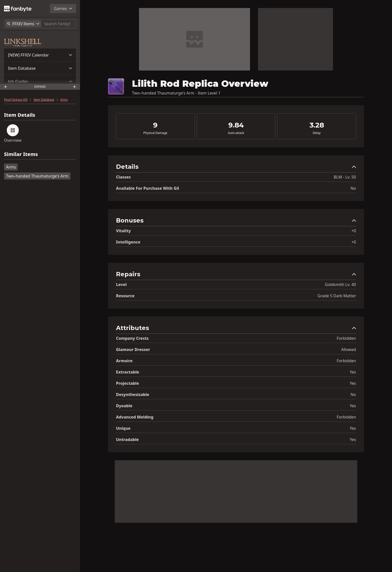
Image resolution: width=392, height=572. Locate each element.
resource (125, 296)
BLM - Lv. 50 (345, 177)
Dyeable (124, 406)
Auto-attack (236, 133)
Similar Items (21, 154)
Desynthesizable (133, 394)
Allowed (349, 349)
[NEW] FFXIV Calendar (28, 55)
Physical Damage (155, 133)
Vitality (123, 231)
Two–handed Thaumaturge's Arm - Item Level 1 (176, 93)
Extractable (128, 372)
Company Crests (132, 338)
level (121, 284)
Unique (123, 428)
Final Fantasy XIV (16, 100)
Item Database (22, 68)
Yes (353, 372)
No (353, 188)
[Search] (59, 24)
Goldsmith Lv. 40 (341, 284)
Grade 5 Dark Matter (337, 296)
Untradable (127, 439)
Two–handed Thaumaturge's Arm (37, 176)
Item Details (20, 115)
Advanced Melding (135, 417)
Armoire (124, 361)
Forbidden (346, 338)
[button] (40, 55)
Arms (64, 100)
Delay (317, 133)
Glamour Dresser (133, 349)
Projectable (127, 383)
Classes (123, 177)
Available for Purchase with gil (147, 188)
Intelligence (128, 242)
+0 (354, 231)
